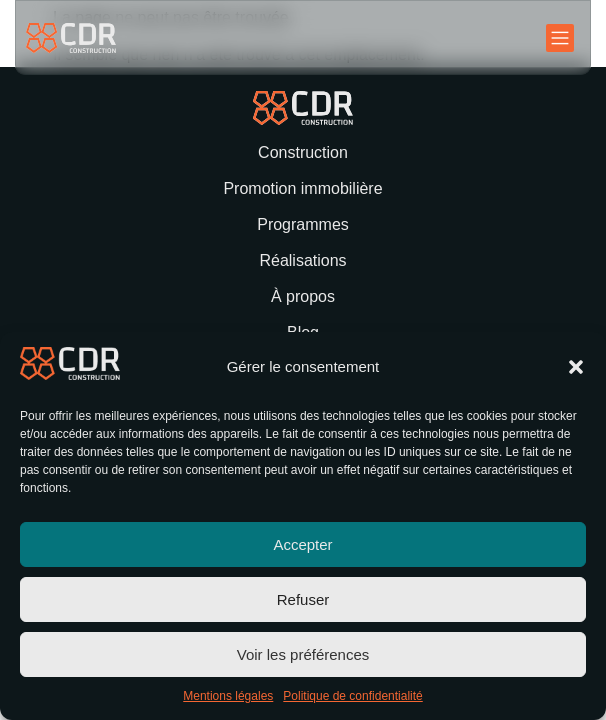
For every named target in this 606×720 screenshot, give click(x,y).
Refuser (303, 599)
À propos (303, 296)
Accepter (302, 544)
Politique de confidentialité (352, 696)
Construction (303, 152)
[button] (576, 367)
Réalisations (302, 260)
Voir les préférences (303, 654)
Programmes (303, 224)
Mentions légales (228, 696)
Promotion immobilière (302, 188)
